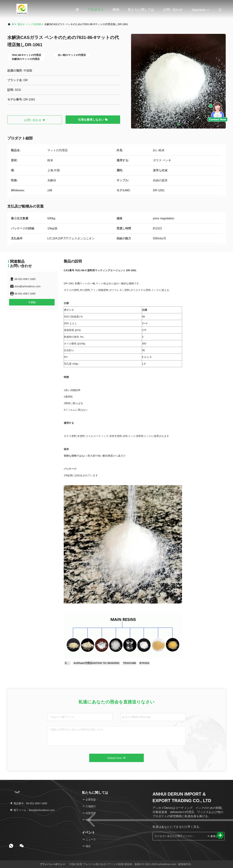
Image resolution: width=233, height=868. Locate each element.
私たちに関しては (141, 10)
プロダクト (96, 10)
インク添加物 (33, 24)
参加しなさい (214, 836)
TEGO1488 (130, 663)
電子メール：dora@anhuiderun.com (32, 810)
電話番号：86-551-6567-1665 (28, 803)
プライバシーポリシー (52, 864)
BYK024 (144, 663)
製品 (20, 24)
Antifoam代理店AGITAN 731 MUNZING (96, 663)
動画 (116, 10)
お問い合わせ (173, 10)
